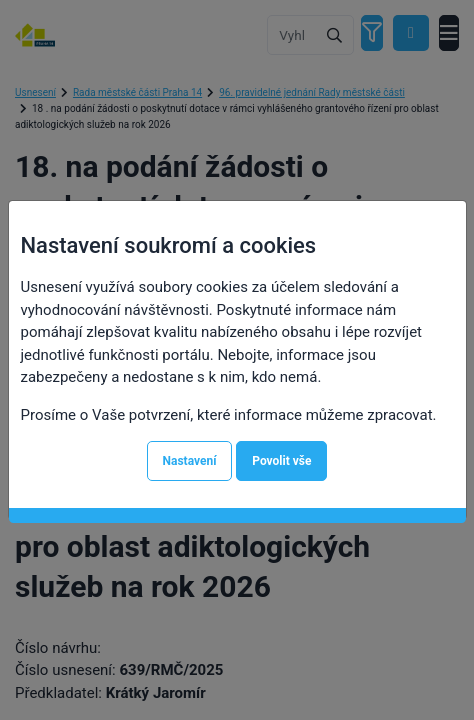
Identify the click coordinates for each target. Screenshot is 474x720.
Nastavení (190, 461)
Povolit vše (281, 461)
